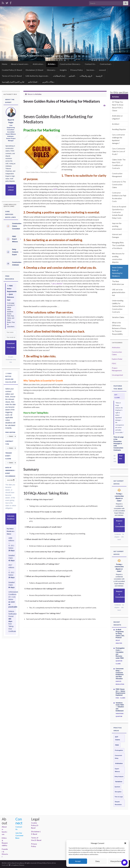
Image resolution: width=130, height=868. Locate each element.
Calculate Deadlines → (11, 519)
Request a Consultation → (120, 525)
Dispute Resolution (118, 803)
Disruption (118, 792)
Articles (52, 64)
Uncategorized (117, 375)
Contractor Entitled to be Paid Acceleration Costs (119, 197)
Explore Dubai (117, 359)
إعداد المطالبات (59, 76)
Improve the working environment (117, 226)
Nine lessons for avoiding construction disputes (118, 258)
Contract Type (9, 443)
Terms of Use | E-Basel (12, 76)
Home (5, 64)
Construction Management (117, 175)
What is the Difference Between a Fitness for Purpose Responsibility (119, 328)
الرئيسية (99, 76)
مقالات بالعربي (49, 82)
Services (91, 70)
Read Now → (121, 459)
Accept (78, 861)
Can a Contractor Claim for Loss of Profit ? (119, 151)
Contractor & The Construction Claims (119, 185)
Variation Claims (118, 317)
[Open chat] (124, 862)
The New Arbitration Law (118, 283)
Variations (119, 782)
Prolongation (119, 750)
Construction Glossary (70, 64)
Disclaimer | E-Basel (34, 70)
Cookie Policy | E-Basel (12, 70)
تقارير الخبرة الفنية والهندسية (13, 82)
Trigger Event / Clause (9, 456)
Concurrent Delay (118, 757)
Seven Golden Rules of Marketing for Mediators (117, 272)
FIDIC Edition (10, 432)
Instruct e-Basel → (11, 190)
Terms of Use (52, 863)
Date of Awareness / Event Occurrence (10, 472)
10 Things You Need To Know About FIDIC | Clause (118, 106)
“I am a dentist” (57, 283)
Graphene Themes (18, 865)
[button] (125, 843)
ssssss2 (102, 70)
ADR (55, 189)
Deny (98, 861)
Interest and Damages (117, 236)
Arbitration (38, 64)
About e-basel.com (20, 64)
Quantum (117, 787)
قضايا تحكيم (33, 82)
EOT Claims (118, 738)
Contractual (106, 64)
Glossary (52, 70)
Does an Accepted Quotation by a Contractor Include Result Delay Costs (119, 212)
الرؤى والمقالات (86, 76)
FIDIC (114, 363)
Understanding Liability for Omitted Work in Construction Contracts (118, 306)
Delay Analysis (119, 777)
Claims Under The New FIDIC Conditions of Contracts (119, 164)
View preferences (117, 861)
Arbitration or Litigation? (117, 117)
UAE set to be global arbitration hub (119, 292)
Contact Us (90, 64)
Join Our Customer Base (19, 835)
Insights (63, 70)
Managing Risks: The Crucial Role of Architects (118, 245)
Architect (116, 124)
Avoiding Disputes (119, 129)
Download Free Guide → (11, 348)
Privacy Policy (77, 70)
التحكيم (72, 76)
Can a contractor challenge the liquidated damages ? (119, 139)
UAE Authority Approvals (37, 76)
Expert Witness (117, 770)
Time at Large (119, 797)
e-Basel (35, 52)
